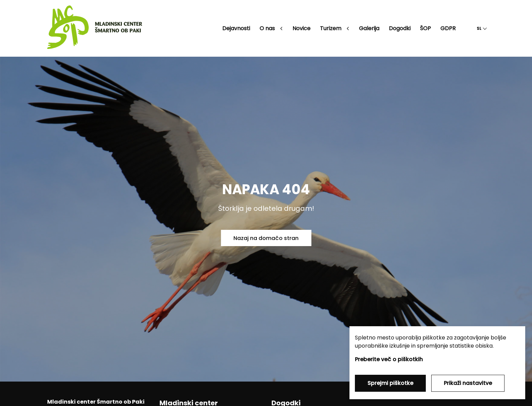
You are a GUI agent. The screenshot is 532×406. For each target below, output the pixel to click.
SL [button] (479, 28)
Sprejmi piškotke (390, 383)
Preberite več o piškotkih (389, 359)
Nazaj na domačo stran (266, 238)
